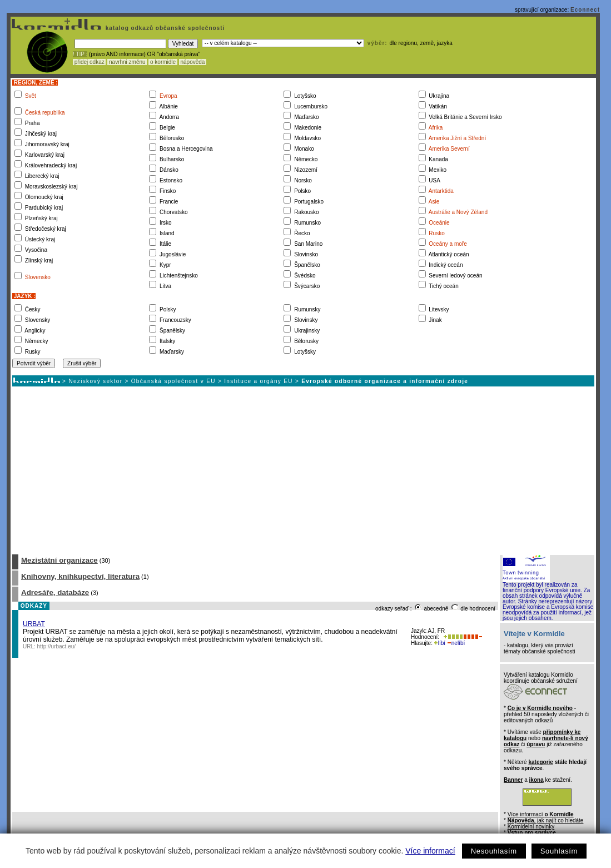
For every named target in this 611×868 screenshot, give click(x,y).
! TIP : (80, 54)
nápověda (193, 62)
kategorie (540, 762)
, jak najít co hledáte (546, 820)
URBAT (34, 624)
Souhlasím (559, 851)
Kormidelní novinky (531, 827)
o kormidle (163, 62)
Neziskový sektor (95, 381)
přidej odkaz (89, 62)
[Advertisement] (302, 470)
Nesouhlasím (494, 851)
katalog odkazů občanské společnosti (164, 28)
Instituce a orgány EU (259, 381)
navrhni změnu (127, 62)
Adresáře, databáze (55, 592)
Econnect (585, 10)
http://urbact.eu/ (57, 646)
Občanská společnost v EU (173, 381)
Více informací (430, 851)
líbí (440, 643)
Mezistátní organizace (59, 560)
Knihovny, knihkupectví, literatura (80, 576)
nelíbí (456, 643)
